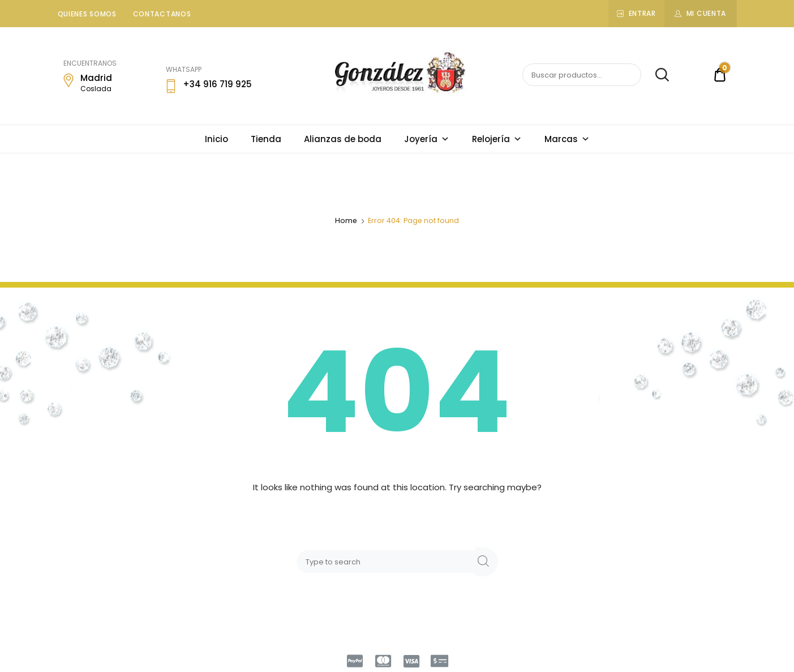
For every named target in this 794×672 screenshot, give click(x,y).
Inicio (216, 139)
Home (346, 221)
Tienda (266, 139)
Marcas (567, 139)
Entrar (642, 13)
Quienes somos (87, 14)
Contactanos (162, 14)
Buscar (656, 75)
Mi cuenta (706, 13)
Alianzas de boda (343, 139)
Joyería (427, 139)
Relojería (497, 139)
